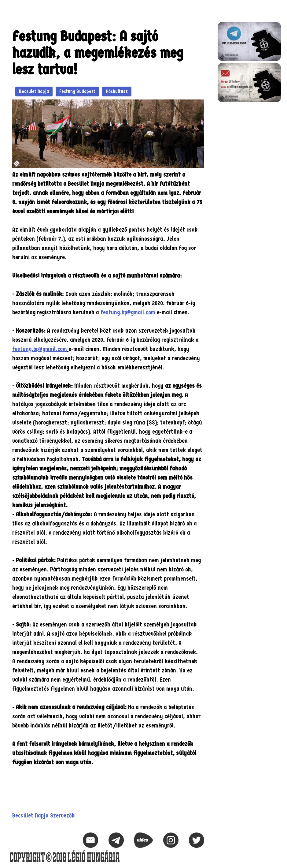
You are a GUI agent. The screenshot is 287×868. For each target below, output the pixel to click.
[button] (276, 8)
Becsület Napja (34, 91)
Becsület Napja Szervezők (44, 816)
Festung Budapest (77, 91)
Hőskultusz (117, 91)
